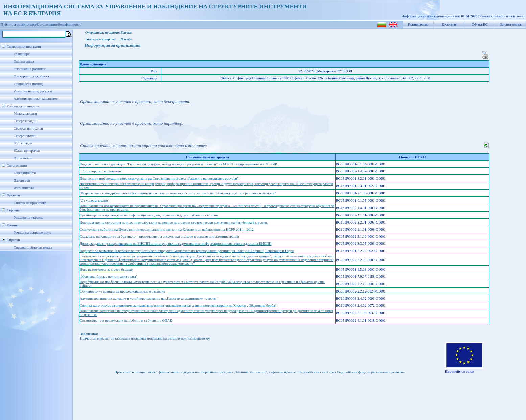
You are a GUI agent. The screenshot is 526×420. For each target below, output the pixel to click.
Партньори (22, 180)
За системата (510, 25)
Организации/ (48, 25)
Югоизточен (23, 158)
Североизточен (25, 136)
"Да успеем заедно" (94, 200)
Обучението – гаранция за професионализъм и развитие (122, 291)
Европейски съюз (459, 371)
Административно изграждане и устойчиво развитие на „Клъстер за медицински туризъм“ (149, 298)
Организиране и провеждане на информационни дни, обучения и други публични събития (149, 215)
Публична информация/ (19, 25)
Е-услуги (449, 25)
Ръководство (418, 25)
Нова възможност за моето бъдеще (106, 269)
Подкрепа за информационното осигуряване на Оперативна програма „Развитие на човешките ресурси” (159, 178)
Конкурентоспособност (31, 76)
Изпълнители (24, 188)
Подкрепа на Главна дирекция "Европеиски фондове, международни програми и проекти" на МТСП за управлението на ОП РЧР (178, 164)
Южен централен (27, 151)
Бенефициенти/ (70, 25)
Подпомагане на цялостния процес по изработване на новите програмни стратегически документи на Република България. (174, 222)
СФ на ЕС (480, 25)
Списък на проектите (30, 203)
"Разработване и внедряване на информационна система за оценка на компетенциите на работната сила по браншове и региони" (178, 193)
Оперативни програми (24, 46)
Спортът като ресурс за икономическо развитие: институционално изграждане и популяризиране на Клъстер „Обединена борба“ (178, 306)
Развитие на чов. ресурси (33, 91)
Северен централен (28, 128)
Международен (25, 113)
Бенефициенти (25, 173)
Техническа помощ (28, 84)
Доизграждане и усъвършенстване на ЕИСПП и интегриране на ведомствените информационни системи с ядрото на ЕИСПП (175, 244)
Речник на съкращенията (32, 232)
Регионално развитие (30, 69)
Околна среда (24, 61)
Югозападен (23, 143)
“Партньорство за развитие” (101, 171)
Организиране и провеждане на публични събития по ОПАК (126, 320)
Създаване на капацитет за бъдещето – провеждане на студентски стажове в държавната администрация (159, 237)
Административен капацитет (36, 99)
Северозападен (25, 121)
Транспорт (21, 54)
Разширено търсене (28, 218)
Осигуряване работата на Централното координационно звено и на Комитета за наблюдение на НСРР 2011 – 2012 (167, 229)
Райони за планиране (23, 106)
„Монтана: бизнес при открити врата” (109, 276)
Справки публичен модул (33, 247)
